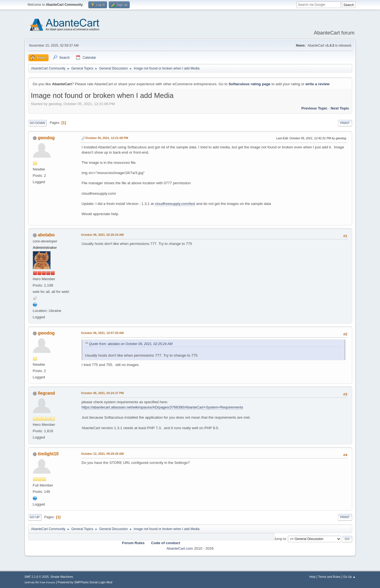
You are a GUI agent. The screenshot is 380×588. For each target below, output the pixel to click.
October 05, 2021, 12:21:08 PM (107, 138)
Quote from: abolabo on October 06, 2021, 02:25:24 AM (131, 344)
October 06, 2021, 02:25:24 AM (103, 235)
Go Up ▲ (350, 577)
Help (312, 577)
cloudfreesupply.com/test (175, 204)
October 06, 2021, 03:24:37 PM (103, 393)
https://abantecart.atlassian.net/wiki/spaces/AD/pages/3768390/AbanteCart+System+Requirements (162, 407)
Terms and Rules (329, 577)
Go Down (38, 123)
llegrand (46, 393)
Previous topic (314, 108)
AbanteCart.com (180, 548)
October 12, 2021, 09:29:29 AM (103, 454)
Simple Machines (62, 577)
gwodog (46, 138)
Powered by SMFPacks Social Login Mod (85, 582)
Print (345, 123)
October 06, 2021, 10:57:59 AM (103, 333)
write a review (317, 84)
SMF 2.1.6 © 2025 (37, 577)
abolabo (46, 235)
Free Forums (47, 582)
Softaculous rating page (249, 84)
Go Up (35, 517)
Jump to (280, 539)
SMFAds (30, 582)
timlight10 (48, 454)
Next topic (340, 108)
